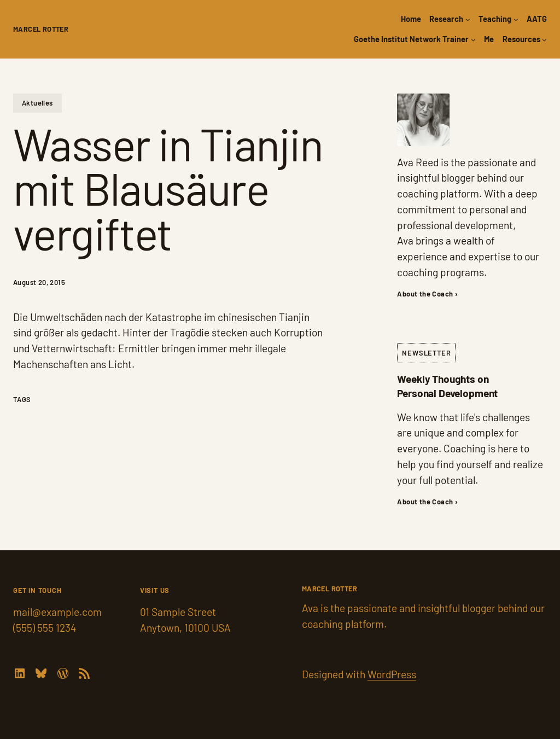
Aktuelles (37, 103)
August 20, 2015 (39, 282)
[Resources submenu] (544, 40)
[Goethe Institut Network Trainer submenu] (473, 40)
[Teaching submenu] (516, 19)
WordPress (392, 674)
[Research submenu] (468, 19)
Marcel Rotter (41, 29)
